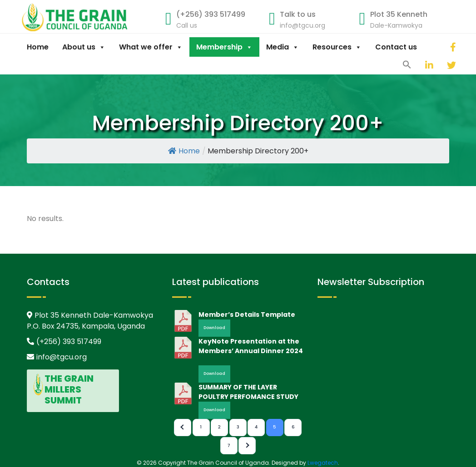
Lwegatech (323, 463)
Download (214, 328)
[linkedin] (418, 65)
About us (84, 47)
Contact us (396, 47)
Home (38, 47)
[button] (407, 64)
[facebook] (443, 47)
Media (283, 47)
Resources (337, 47)
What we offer (151, 47)
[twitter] (440, 65)
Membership (224, 47)
